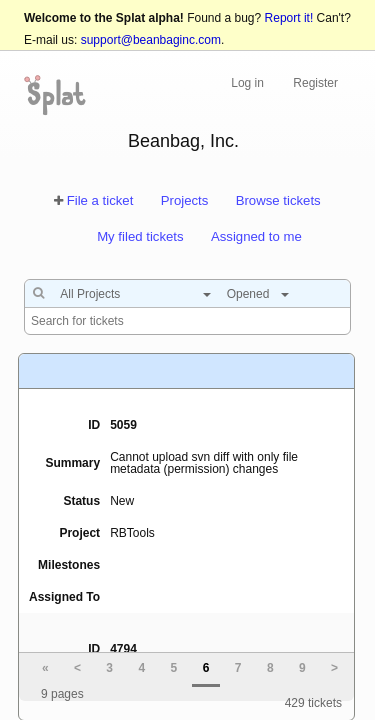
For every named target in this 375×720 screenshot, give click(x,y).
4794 (123, 649)
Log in (247, 83)
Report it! (289, 18)
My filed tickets (140, 236)
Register (315, 83)
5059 (123, 425)
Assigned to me (256, 236)
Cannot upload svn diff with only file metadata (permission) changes (204, 463)
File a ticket (100, 200)
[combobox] (130, 294)
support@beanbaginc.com (151, 40)
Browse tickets (278, 200)
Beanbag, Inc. (183, 141)
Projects (185, 200)
